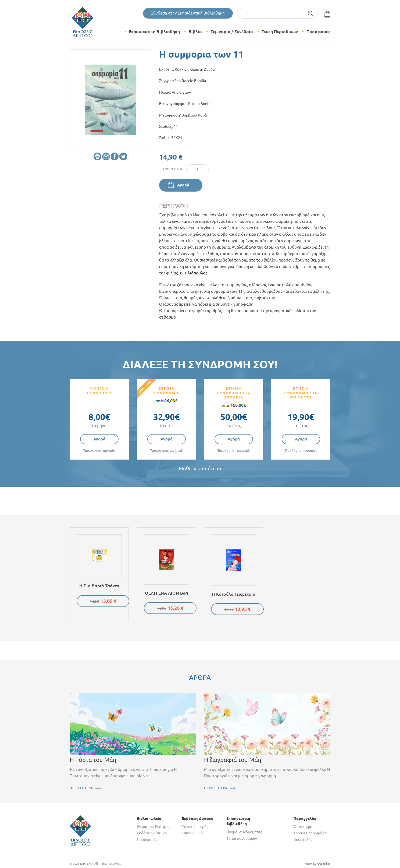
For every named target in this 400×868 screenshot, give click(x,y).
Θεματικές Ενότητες (153, 827)
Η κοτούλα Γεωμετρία (234, 594)
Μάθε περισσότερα (200, 468)
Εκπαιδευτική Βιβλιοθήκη (154, 31)
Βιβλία (195, 31)
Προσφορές (318, 31)
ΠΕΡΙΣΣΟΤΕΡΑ (81, 788)
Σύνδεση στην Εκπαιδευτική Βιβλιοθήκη (188, 13)
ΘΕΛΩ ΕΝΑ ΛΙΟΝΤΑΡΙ (167, 593)
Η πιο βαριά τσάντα (99, 586)
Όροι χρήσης (304, 827)
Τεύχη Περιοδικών (280, 31)
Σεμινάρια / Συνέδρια (232, 31)
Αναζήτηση (311, 13)
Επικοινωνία (192, 833)
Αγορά (183, 185)
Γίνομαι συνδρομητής (244, 832)
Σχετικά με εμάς (195, 827)
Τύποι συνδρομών (242, 838)
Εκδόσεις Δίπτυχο (152, 833)
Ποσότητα (173, 169)
